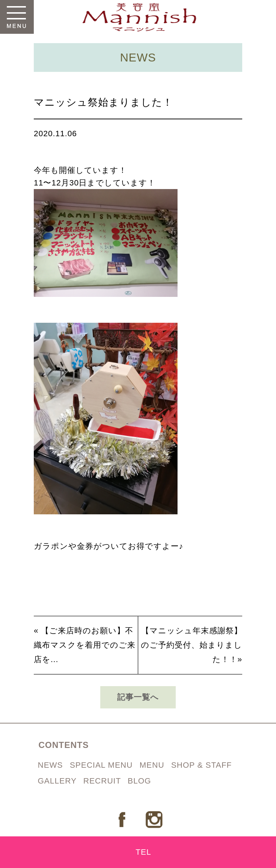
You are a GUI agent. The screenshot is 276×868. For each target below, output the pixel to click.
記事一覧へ (138, 697)
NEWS (52, 765)
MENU (153, 765)
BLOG (139, 781)
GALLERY (58, 781)
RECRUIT (103, 781)
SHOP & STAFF (201, 765)
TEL (143, 852)
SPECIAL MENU (102, 765)
